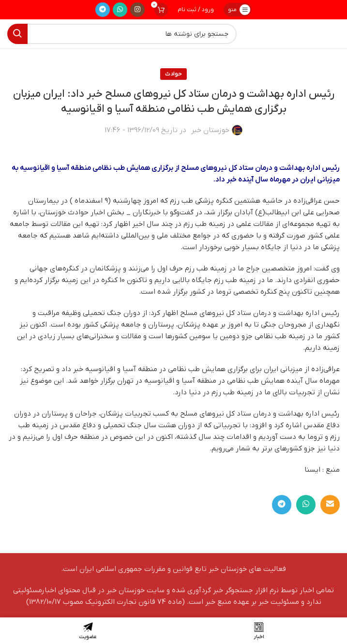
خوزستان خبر (210, 130)
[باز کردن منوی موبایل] (238, 10)
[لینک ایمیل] (330, 505)
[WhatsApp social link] (120, 10)
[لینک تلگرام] (103, 10)
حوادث (173, 74)
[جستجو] (122, 34)
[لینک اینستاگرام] (137, 10)
